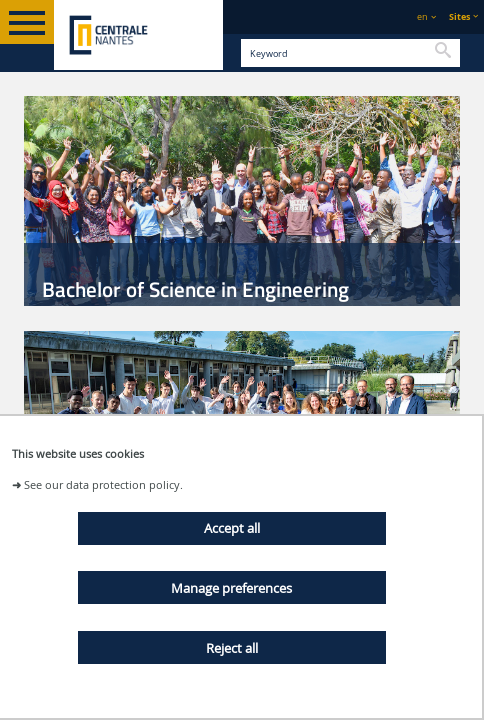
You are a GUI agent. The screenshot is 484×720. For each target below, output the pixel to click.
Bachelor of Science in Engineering (195, 289)
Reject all (232, 648)
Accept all (232, 528)
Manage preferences (231, 588)
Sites (459, 16)
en (422, 16)
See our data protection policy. (103, 484)
